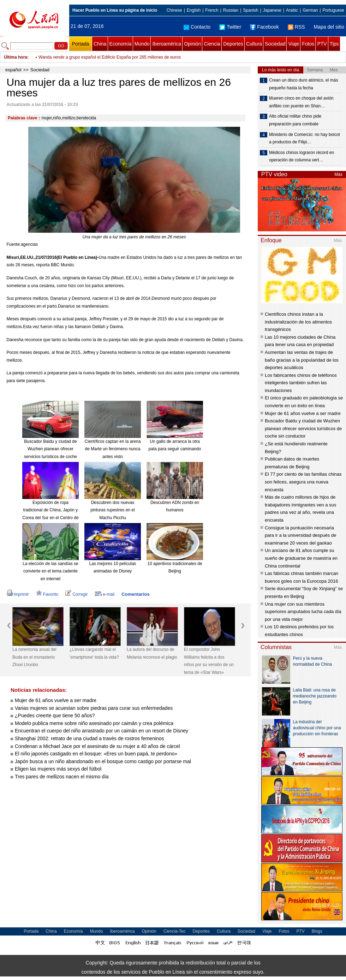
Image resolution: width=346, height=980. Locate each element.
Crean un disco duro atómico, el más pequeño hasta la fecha (303, 84)
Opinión (192, 44)
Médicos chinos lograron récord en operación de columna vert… (302, 156)
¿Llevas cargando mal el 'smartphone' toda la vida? (94, 653)
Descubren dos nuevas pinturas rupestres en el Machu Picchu (112, 510)
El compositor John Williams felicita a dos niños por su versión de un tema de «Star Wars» (209, 661)
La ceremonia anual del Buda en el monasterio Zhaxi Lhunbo (34, 657)
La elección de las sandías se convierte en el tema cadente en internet (50, 571)
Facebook (264, 27)
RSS (296, 27)
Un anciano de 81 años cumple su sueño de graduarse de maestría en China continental (301, 558)
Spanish (250, 10)
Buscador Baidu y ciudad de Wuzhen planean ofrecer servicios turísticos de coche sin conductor (303, 428)
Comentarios (135, 594)
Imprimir (18, 594)
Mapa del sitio (329, 27)
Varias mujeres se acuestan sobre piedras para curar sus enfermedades (94, 708)
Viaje (294, 44)
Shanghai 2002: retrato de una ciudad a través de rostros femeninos (90, 738)
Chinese (174, 10)
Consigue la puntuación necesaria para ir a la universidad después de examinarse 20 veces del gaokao (300, 535)
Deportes (233, 44)
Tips (334, 44)
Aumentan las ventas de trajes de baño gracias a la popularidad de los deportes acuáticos (302, 360)
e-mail (105, 594)
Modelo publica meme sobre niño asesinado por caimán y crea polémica (94, 723)
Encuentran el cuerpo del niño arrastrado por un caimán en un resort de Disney (102, 731)
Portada (80, 44)
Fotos (308, 44)
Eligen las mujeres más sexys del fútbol (58, 769)
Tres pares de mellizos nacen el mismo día (62, 777)
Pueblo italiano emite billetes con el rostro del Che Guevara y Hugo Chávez (109, 54)
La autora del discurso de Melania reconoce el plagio (152, 653)
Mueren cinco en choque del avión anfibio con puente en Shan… (301, 102)
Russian (231, 10)
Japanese (272, 10)
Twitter (230, 27)
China (100, 44)
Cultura (254, 44)
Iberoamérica (167, 44)
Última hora (16, 57)
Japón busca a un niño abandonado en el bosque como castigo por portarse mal (103, 761)
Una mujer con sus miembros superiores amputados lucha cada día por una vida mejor (303, 612)
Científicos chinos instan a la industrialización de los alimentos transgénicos (298, 322)
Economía (121, 44)
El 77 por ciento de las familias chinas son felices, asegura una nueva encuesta (303, 482)
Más (338, 174)
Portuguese (333, 10)
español (13, 70)
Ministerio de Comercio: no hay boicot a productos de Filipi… (305, 138)
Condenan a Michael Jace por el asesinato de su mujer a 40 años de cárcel (97, 746)
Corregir (76, 594)
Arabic (292, 10)
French (212, 10)
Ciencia (212, 44)
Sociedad (275, 44)
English (194, 10)
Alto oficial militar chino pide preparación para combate (295, 120)
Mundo (142, 44)
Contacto (197, 27)
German (310, 10)
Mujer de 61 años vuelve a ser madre (56, 700)
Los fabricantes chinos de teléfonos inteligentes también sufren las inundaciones (301, 383)
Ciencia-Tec (175, 931)
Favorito (47, 594)
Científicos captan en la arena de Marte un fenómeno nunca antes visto (113, 449)
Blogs (317, 931)
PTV (322, 44)
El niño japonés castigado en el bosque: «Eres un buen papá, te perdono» (96, 754)
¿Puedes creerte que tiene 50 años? (55, 715)
